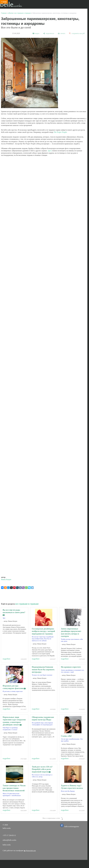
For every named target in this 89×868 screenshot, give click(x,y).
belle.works (7, 845)
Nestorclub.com (31, 851)
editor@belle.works (9, 840)
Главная (4, 13)
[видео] (36, 33)
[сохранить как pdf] (77, 33)
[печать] (62, 33)
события (10, 13)
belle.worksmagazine (70, 827)
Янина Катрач (6, 579)
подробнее (6, 659)
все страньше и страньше (23, 13)
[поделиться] (49, 33)
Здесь (50, 151)
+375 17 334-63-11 (9, 835)
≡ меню (4, 2)
